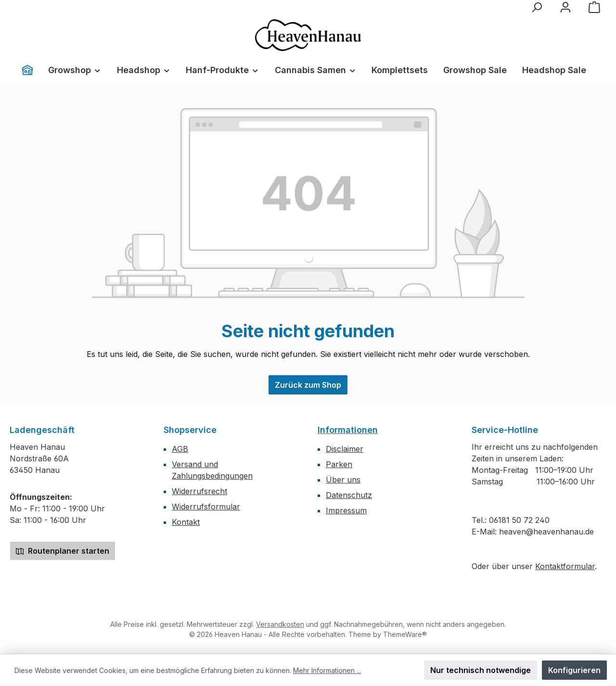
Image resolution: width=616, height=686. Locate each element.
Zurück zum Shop (308, 385)
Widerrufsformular (206, 507)
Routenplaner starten (63, 551)
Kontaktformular (565, 566)
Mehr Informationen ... (327, 670)
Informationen (348, 430)
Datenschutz (349, 495)
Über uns (343, 480)
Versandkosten (280, 624)
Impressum (346, 510)
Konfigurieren (574, 670)
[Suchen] (537, 7)
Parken (339, 464)
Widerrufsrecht (199, 491)
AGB (180, 449)
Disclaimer (345, 449)
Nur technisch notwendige (481, 670)
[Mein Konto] (565, 7)
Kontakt (186, 522)
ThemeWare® (405, 634)
